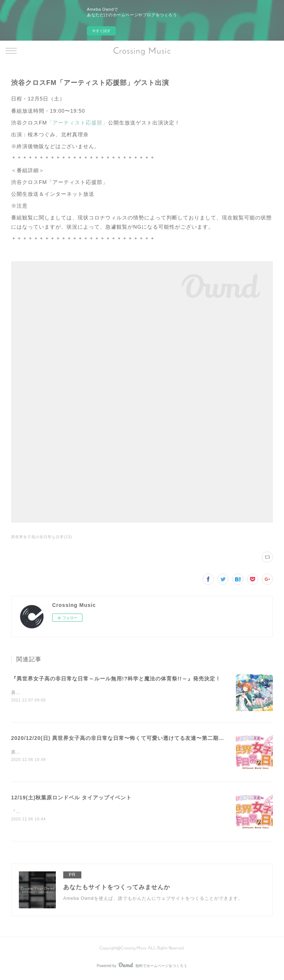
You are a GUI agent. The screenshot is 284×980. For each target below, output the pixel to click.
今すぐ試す (101, 31)
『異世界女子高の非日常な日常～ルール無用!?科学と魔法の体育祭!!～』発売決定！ (116, 679)
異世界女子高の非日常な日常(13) (42, 537)
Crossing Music (142, 51)
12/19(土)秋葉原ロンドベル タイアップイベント (71, 799)
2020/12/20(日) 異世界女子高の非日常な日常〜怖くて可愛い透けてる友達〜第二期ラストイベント (134, 738)
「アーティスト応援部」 (77, 123)
